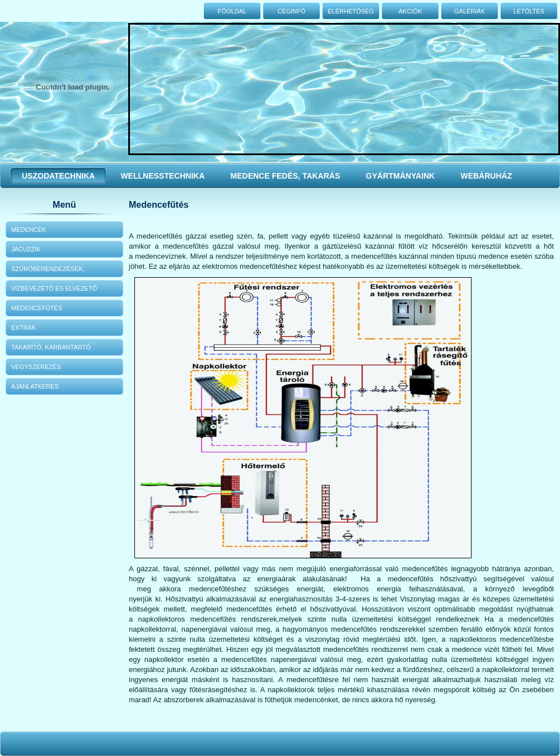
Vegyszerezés (36, 367)
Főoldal (232, 11)
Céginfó (291, 11)
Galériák (470, 11)
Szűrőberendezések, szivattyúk (48, 271)
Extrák (24, 328)
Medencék (29, 230)
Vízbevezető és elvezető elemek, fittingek (54, 291)
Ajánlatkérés (35, 386)
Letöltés (529, 11)
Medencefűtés (37, 308)
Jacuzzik (26, 249)
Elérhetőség (351, 11)
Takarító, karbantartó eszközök (51, 350)
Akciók (410, 11)
